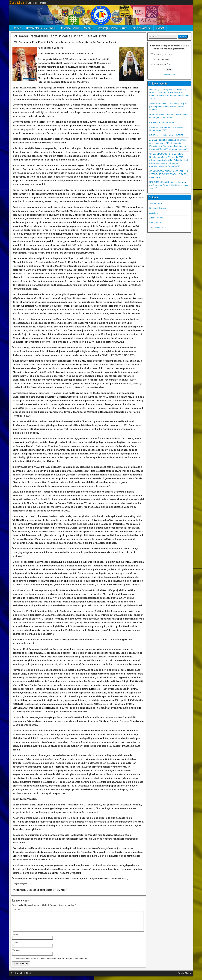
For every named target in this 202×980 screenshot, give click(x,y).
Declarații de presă (158, 208)
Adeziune (88, 28)
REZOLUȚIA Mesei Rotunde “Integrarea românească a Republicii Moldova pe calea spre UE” (169, 185)
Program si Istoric (70, 28)
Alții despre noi (156, 218)
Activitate (154, 213)
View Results (169, 75)
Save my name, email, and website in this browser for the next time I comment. (52, 962)
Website (16, 954)
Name (16, 938)
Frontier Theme (184, 977)
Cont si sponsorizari (141, 28)
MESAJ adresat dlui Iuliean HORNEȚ (166, 135)
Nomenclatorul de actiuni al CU (41, 28)
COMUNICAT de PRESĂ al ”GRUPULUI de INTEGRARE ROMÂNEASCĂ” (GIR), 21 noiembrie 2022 (169, 174)
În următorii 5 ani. (161, 59)
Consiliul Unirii (18, 3)
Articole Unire (156, 203)
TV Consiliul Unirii (158, 227)
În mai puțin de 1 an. (163, 55)
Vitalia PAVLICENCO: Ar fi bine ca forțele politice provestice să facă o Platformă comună (168, 107)
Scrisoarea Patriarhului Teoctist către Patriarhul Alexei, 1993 (59, 36)
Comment (18, 909)
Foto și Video (155, 223)
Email (16, 946)
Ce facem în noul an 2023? (162, 122)
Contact (160, 28)
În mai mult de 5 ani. (163, 64)
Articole (17, 28)
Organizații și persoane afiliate (112, 28)
